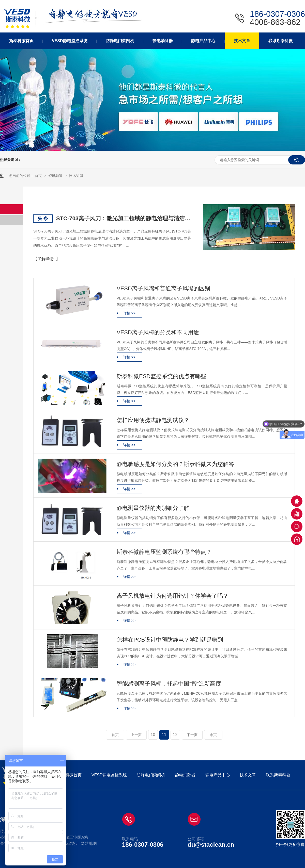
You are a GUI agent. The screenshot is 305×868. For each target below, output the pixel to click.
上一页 (136, 735)
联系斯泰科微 (278, 775)
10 (153, 735)
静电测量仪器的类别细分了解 (153, 508)
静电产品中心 (218, 775)
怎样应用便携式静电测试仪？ (153, 420)
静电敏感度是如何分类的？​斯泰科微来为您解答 (175, 464)
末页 (213, 735)
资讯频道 (56, 176)
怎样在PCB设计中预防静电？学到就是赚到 (170, 640)
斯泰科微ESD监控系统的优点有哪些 (162, 376)
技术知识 (76, 176)
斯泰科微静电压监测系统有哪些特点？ (164, 552)
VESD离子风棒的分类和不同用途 (158, 332)
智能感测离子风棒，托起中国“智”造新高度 (169, 684)
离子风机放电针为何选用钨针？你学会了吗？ (173, 596)
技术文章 (248, 775)
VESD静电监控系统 (109, 775)
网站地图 (89, 844)
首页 (39, 176)
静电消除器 (185, 775)
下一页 (192, 735)
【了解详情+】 (47, 259)
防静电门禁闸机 (151, 775)
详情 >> (129, 313)
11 (164, 735)
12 (175, 735)
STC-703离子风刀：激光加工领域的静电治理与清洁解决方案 (124, 218)
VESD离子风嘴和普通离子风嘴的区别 (163, 288)
